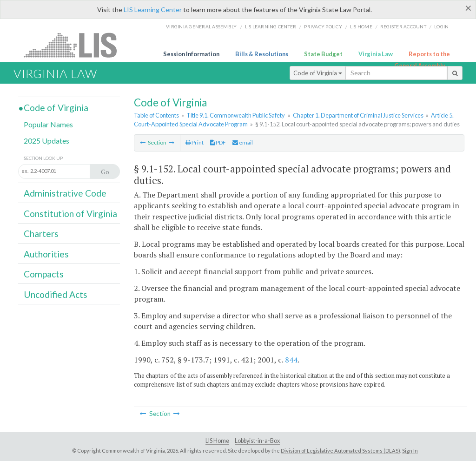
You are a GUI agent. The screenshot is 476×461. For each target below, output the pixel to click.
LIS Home (217, 441)
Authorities (46, 254)
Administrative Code (65, 193)
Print (195, 142)
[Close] (468, 8)
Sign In (410, 451)
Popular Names (48, 124)
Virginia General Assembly (201, 26)
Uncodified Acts (56, 294)
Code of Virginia (318, 73)
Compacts (44, 274)
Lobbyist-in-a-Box (257, 441)
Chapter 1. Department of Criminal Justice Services (358, 115)
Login (441, 26)
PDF (218, 142)
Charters (41, 234)
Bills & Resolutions (262, 54)
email (243, 142)
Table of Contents (156, 115)
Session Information (191, 54)
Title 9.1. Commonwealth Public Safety (236, 115)
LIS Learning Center (153, 10)
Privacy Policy (323, 26)
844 (291, 360)
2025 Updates (46, 141)
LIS (76, 45)
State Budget (323, 54)
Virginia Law (376, 54)
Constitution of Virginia (70, 214)
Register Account (403, 26)
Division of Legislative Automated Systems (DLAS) (340, 451)
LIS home (361, 26)
